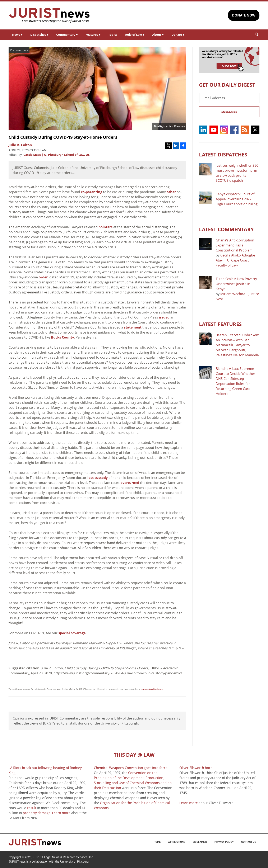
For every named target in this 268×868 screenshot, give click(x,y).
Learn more (61, 813)
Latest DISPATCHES (223, 154)
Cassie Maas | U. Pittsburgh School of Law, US (57, 155)
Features (93, 35)
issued (164, 317)
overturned (130, 483)
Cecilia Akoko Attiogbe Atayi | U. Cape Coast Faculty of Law (235, 260)
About (158, 35)
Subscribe (229, 112)
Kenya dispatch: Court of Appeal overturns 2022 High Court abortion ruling (237, 199)
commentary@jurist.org (152, 689)
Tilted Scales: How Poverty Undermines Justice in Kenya (236, 284)
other (171, 192)
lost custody (98, 478)
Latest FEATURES (220, 324)
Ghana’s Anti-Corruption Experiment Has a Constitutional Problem (235, 245)
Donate (178, 35)
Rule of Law (135, 35)
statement (133, 327)
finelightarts (163, 126)
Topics (113, 35)
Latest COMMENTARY (226, 229)
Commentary (67, 35)
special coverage (72, 633)
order (43, 277)
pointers (105, 227)
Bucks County (63, 337)
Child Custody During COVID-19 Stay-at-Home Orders (63, 137)
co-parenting (92, 192)
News (17, 35)
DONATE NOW (244, 15)
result (32, 808)
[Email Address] (229, 98)
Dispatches (39, 35)
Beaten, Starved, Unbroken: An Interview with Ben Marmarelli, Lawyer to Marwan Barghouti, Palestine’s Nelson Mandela (237, 345)
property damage (37, 813)
